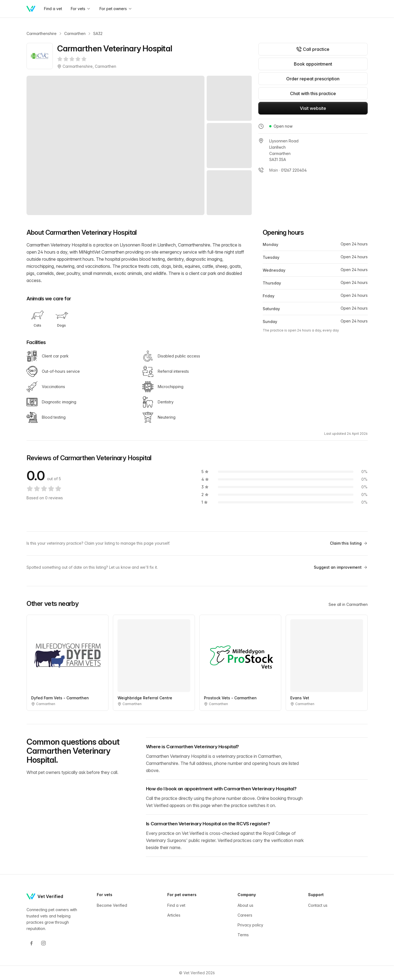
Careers (245, 915)
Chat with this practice (313, 93)
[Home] (31, 9)
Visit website (313, 108)
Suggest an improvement (341, 567)
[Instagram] (43, 943)
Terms (243, 935)
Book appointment (313, 64)
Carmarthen (75, 33)
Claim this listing (349, 543)
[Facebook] (31, 943)
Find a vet (53, 9)
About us (245, 905)
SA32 (98, 33)
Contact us (318, 905)
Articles (174, 915)
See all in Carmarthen (348, 604)
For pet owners (116, 9)
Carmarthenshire (42, 33)
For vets (81, 9)
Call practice (313, 49)
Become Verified (112, 905)
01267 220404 (294, 170)
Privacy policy (250, 925)
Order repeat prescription (313, 79)
